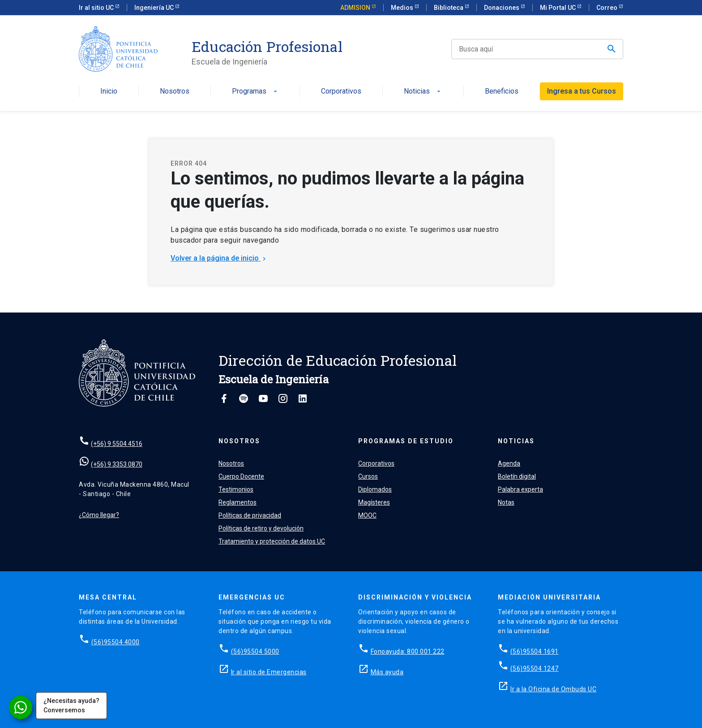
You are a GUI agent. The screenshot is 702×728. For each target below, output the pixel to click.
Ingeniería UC (155, 8)
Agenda (509, 463)
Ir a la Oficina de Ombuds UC (553, 689)
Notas (506, 502)
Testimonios (236, 489)
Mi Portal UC (559, 8)
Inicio (109, 92)
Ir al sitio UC (97, 8)
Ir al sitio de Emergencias (269, 672)
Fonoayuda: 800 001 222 (408, 651)
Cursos (368, 476)
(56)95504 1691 (535, 651)
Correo (608, 8)
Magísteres (374, 502)
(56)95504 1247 (535, 668)
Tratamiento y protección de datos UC (272, 541)
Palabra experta (520, 489)
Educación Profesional (267, 47)
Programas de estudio (406, 441)
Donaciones (502, 8)
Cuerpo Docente (241, 476)
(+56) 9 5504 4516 (117, 444)
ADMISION (356, 8)
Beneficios (502, 92)
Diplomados (375, 489)
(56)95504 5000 (255, 651)
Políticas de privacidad (250, 515)
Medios (403, 8)
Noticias (423, 92)
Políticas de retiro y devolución (261, 528)
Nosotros (175, 92)
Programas (255, 92)
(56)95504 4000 (116, 642)
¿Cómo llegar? (99, 515)
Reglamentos (238, 502)
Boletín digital (517, 476)
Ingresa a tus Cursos (582, 91)
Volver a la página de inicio (219, 258)
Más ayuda (387, 672)
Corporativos (341, 92)
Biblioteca (449, 8)
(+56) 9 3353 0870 (117, 464)
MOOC (367, 515)
